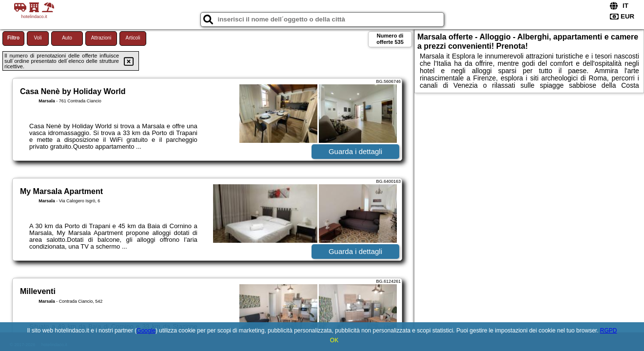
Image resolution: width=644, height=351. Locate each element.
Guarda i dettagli (355, 151)
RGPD (609, 331)
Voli (38, 38)
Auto (67, 38)
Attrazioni (101, 38)
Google (146, 331)
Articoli (133, 38)
